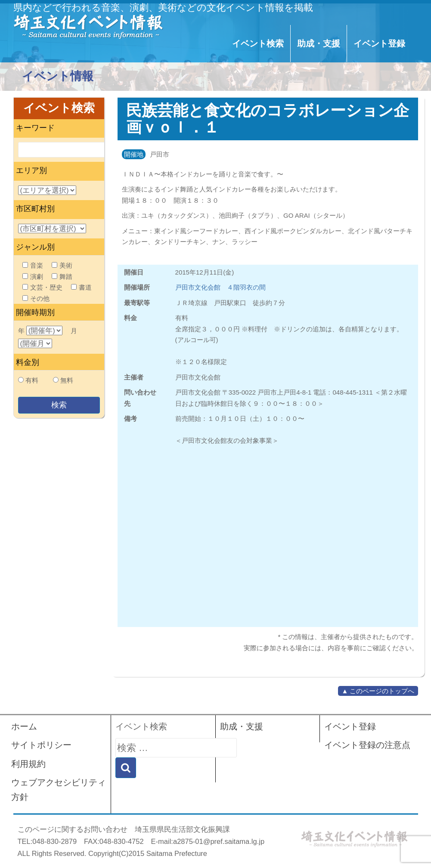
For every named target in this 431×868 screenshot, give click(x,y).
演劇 (33, 276)
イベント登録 (379, 43)
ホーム (24, 726)
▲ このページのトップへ (378, 691)
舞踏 (62, 276)
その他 (36, 298)
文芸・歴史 (42, 287)
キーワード (35, 128)
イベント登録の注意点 (367, 745)
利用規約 (28, 764)
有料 (32, 380)
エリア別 (31, 170)
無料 (67, 380)
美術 (62, 265)
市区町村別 (35, 209)
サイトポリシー (41, 745)
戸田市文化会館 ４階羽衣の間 (220, 287)
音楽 (33, 265)
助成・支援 (319, 43)
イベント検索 (258, 43)
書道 (81, 287)
